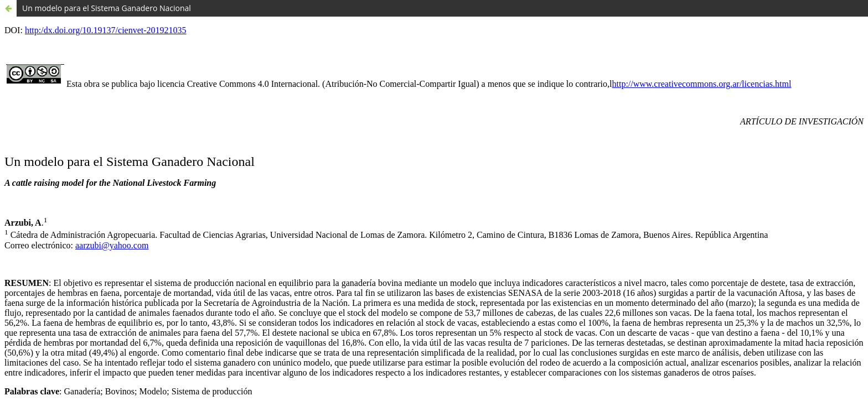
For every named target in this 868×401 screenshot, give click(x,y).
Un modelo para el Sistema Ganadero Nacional (107, 8)
